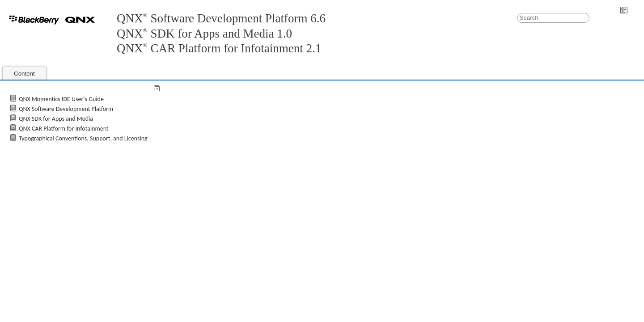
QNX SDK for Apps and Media (56, 119)
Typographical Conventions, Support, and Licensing (83, 138)
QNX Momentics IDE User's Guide (61, 99)
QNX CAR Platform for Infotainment (64, 129)
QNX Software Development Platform (66, 109)
